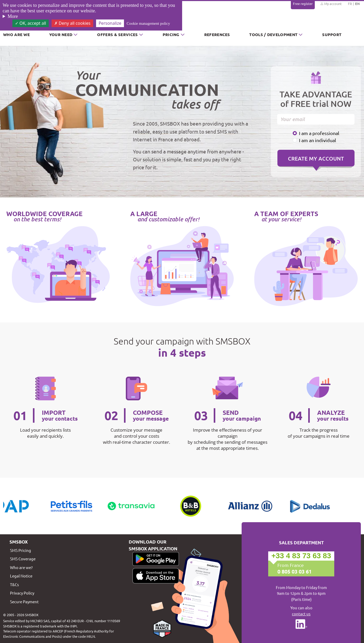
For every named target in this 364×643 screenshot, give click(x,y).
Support (332, 34)
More (13, 16)
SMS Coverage (23, 559)
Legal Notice (21, 576)
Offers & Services (117, 34)
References (217, 34)
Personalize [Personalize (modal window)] (110, 23)
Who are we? (21, 567)
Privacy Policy (22, 593)
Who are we (16, 34)
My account (331, 4)
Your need (61, 34)
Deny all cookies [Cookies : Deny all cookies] (72, 23)
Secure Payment (24, 602)
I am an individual (318, 140)
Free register (303, 4)
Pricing (171, 34)
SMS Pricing (21, 550)
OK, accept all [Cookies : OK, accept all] (31, 23)
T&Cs (14, 584)
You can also (301, 611)
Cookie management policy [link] (148, 23)
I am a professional (319, 133)
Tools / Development (273, 34)
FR (350, 4)
